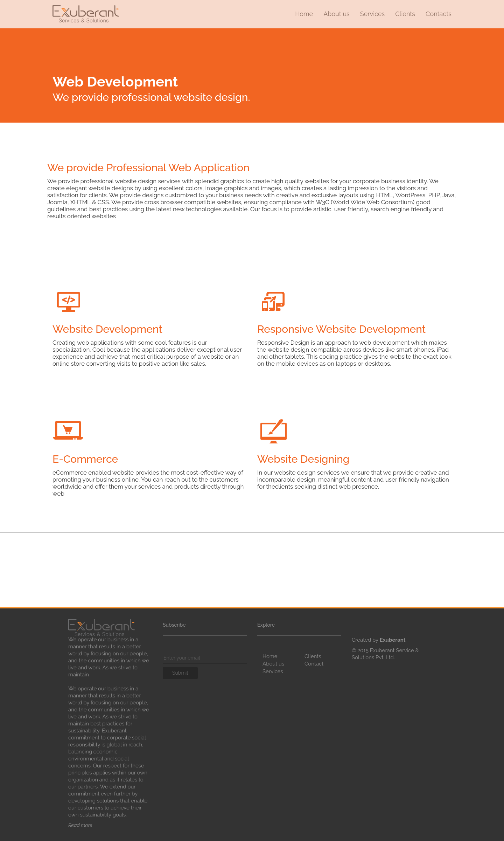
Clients (405, 14)
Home (304, 14)
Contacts (439, 14)
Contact (314, 664)
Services (372, 14)
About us (337, 14)
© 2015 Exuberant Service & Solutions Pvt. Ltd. (385, 654)
